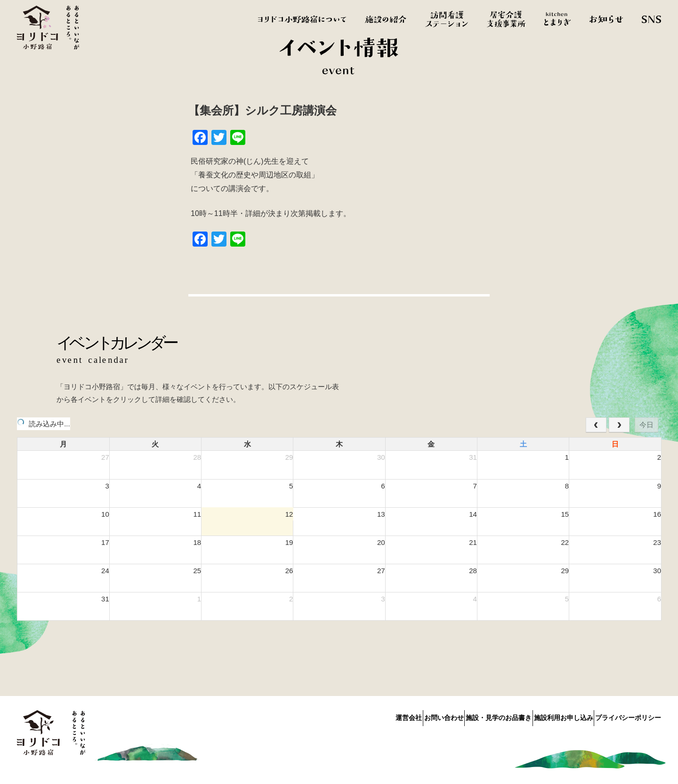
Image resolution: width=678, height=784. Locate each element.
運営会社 (359, 716)
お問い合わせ (406, 716)
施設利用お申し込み (551, 716)
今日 (646, 425)
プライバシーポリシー (628, 716)
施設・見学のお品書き (474, 716)
